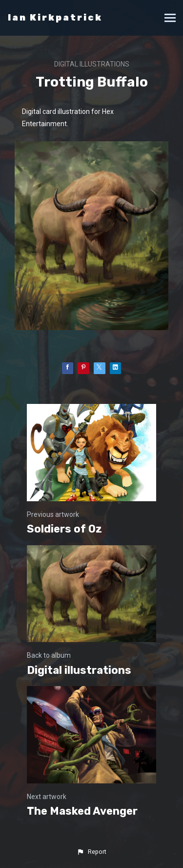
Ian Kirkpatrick (55, 18)
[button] (91, 852)
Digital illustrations (92, 64)
